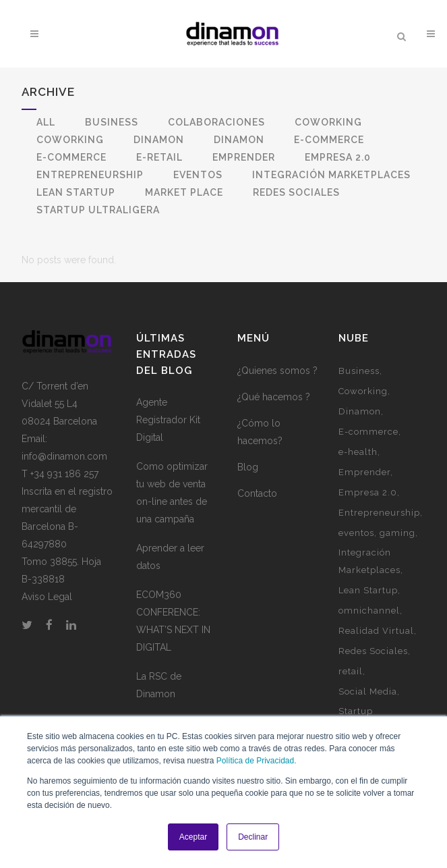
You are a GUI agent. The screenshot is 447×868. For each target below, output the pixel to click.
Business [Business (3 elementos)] (359, 371)
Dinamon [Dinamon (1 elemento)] (360, 411)
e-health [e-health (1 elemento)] (358, 452)
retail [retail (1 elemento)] (351, 671)
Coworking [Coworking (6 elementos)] (363, 391)
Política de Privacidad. (257, 761)
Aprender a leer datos (170, 557)
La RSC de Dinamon (159, 685)
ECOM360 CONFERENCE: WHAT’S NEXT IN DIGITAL (173, 621)
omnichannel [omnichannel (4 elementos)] (369, 611)
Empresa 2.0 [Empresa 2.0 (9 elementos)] (368, 492)
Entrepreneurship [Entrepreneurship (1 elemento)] (379, 513)
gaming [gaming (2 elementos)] (397, 533)
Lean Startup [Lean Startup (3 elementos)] (368, 590)
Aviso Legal (47, 597)
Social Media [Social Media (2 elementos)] (368, 691)
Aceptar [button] (193, 837)
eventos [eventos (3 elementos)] (356, 533)
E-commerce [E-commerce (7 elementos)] (368, 432)
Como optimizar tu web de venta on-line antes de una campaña (172, 493)
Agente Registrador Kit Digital (168, 420)
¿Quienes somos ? (277, 371)
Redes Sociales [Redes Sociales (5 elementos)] (373, 651)
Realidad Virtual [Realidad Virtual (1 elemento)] (376, 631)
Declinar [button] (253, 837)
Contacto (257, 493)
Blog (248, 467)
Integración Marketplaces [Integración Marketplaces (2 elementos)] (369, 561)
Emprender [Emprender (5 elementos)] (364, 472)
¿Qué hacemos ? (274, 397)
